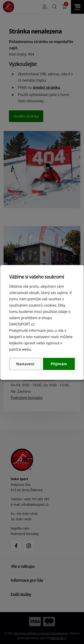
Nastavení (25, 364)
